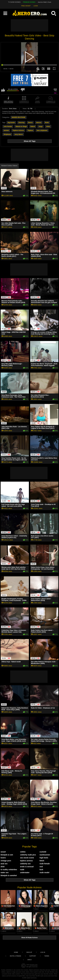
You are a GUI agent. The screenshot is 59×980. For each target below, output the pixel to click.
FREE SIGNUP (26, 6)
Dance (30, 123)
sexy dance (19, 134)
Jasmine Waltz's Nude (45, 2)
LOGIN (36, 6)
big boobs (11, 123)
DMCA (30, 960)
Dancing (21, 123)
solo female (8, 126)
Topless (30, 130)
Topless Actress (18, 130)
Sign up (29, 952)
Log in (43, 952)
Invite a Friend (15, 956)
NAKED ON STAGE (19, 117)
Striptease (7, 134)
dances (39, 123)
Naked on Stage (21, 126)
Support (33, 956)
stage (41, 126)
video (48, 126)
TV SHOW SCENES (14, 2)
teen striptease (42, 130)
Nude (47, 123)
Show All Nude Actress (29, 938)
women (6, 130)
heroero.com (34, 965)
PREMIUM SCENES (29, 2)
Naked (33, 126)
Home (16, 952)
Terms (47, 956)
